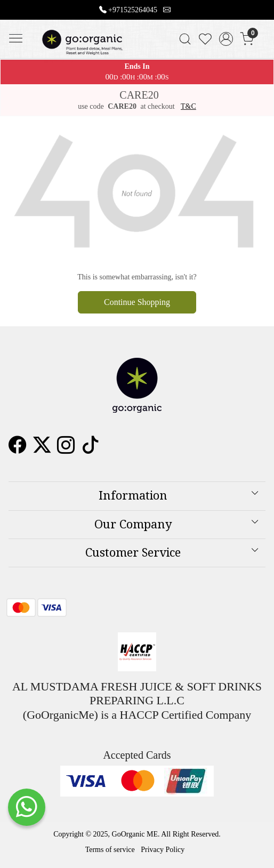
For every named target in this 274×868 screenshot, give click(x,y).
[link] (185, 39)
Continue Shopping (137, 302)
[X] (42, 449)
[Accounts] (226, 39)
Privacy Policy (163, 850)
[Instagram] (66, 449)
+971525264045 (133, 10)
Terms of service (110, 850)
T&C (188, 106)
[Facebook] (18, 449)
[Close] (262, 12)
